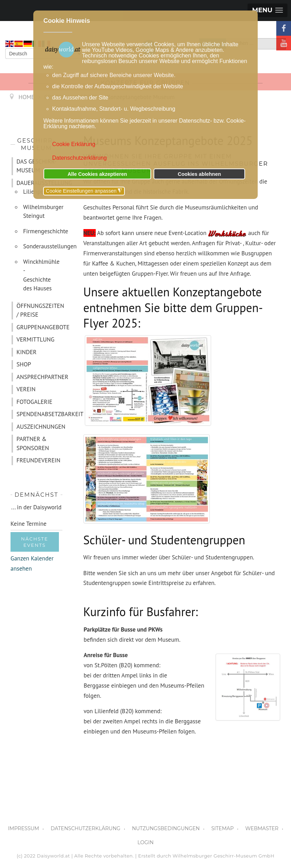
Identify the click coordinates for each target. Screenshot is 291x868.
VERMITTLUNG (35, 339)
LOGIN (145, 842)
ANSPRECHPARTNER (39, 377)
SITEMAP (223, 828)
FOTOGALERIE (34, 402)
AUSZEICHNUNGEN (39, 427)
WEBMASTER (262, 828)
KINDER (26, 352)
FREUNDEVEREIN (38, 460)
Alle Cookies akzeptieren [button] (97, 174)
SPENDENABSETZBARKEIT (39, 414)
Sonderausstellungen (43, 246)
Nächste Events (35, 542)
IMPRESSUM (24, 828)
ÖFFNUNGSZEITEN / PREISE (39, 310)
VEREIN (26, 389)
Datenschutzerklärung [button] (80, 158)
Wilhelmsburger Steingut (43, 212)
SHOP (24, 364)
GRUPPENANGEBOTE (39, 327)
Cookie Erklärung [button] (74, 144)
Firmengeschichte (43, 231)
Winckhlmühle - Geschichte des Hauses (41, 275)
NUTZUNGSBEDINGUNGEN (166, 828)
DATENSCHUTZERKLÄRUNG (86, 828)
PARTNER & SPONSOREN (33, 443)
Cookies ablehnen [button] (199, 174)
